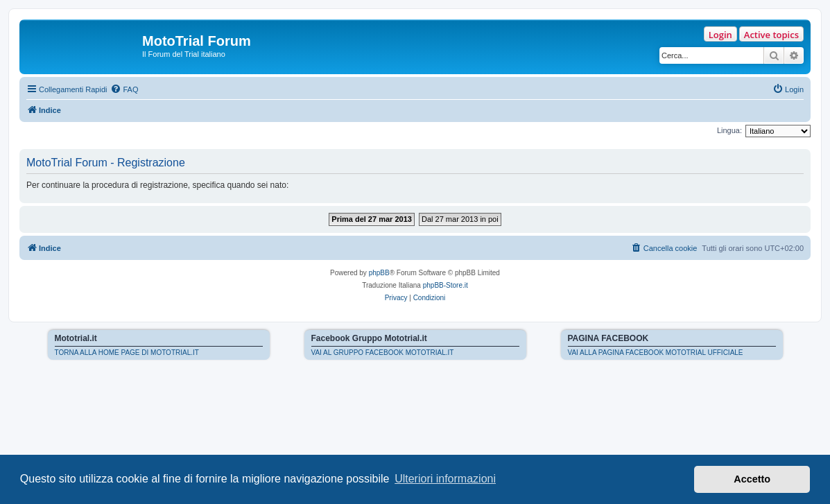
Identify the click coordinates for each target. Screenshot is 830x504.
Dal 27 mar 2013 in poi (460, 219)
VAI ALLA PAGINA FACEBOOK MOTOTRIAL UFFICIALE (656, 353)
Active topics (771, 35)
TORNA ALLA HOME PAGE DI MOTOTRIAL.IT (127, 353)
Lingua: (729, 130)
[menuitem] (124, 89)
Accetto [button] (752, 479)
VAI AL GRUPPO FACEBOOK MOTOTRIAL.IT (383, 353)
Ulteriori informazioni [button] (445, 479)
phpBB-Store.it (446, 285)
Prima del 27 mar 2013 (372, 219)
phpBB (379, 273)
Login (720, 35)
